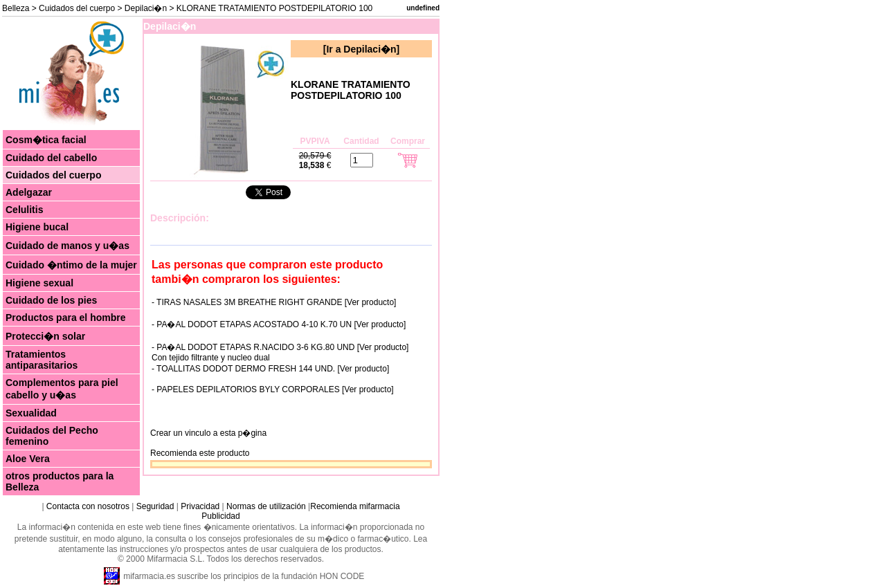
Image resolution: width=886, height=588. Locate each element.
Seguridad (155, 506)
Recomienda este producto (200, 453)
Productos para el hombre (65, 318)
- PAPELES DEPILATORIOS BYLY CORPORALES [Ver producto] (273, 389)
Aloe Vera (28, 459)
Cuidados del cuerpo (77, 8)
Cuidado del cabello (51, 158)
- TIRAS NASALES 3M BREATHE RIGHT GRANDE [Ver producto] (274, 302)
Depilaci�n (146, 8)
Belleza (16, 8)
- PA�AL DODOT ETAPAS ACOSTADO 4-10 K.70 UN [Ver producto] (279, 324)
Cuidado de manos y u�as (67, 246)
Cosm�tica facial (46, 140)
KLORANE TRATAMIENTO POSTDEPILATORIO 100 (351, 90)
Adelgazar (29, 192)
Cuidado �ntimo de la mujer (71, 265)
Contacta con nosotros (88, 506)
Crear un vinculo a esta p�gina (208, 433)
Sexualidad (31, 413)
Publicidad (220, 516)
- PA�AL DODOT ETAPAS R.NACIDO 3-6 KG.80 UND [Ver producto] (280, 347)
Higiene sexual (39, 283)
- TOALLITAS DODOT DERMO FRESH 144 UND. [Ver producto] (270, 369)
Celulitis (24, 210)
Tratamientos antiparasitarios (42, 360)
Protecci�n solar (45, 336)
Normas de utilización (265, 506)
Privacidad (200, 506)
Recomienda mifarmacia (355, 506)
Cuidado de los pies (51, 300)
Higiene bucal (37, 227)
